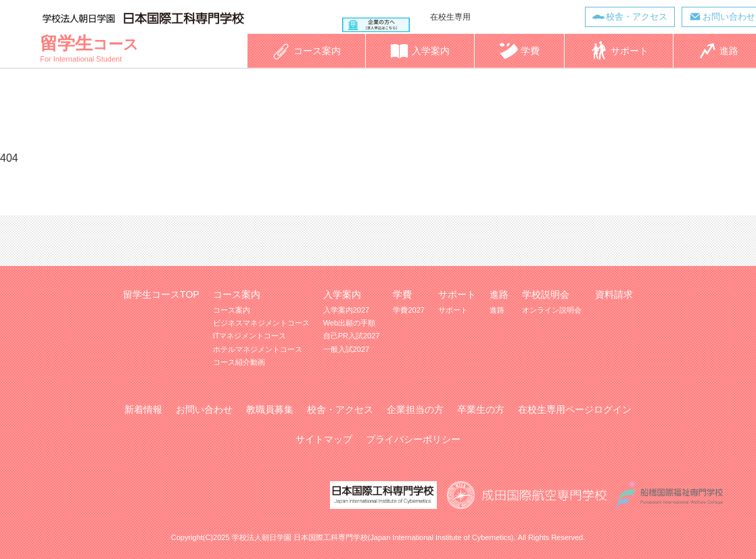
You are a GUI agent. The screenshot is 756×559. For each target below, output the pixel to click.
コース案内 (232, 310)
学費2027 (408, 310)
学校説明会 (546, 294)
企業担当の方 (415, 409)
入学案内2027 (346, 310)
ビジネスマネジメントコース (261, 323)
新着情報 (143, 409)
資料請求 (614, 294)
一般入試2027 (346, 349)
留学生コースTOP (161, 294)
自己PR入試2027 (352, 336)
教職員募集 (270, 409)
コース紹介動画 (239, 362)
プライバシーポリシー (413, 439)
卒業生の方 (481, 409)
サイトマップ (324, 439)
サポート (453, 310)
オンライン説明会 (552, 310)
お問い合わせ (204, 409)
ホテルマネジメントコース (258, 349)
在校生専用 (450, 17)
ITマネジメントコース (250, 336)
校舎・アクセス (637, 17)
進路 (497, 310)
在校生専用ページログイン (575, 409)
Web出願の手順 (349, 323)
